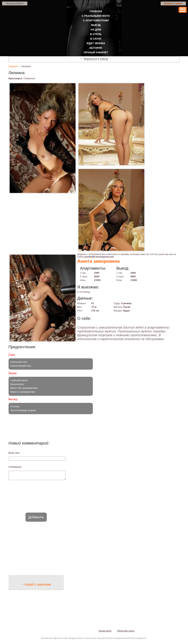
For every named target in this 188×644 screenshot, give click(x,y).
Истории (96, 48)
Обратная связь (126, 632)
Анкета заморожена (99, 261)
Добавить (36, 519)
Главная (96, 11)
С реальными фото (96, 16)
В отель (96, 34)
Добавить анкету (173, 3)
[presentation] (36, 500)
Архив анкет (105, 632)
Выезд (96, 25)
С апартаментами (96, 20)
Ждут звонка (96, 43)
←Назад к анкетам (36, 586)
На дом (96, 30)
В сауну (96, 39)
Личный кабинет (15, 3)
